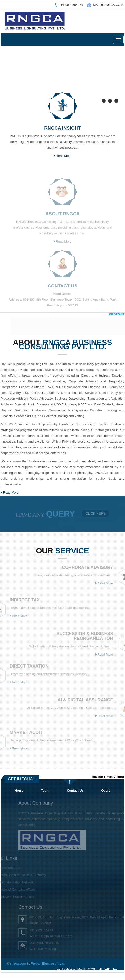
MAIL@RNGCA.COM (108, 5)
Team (45, 791)
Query (106, 791)
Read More (62, 156)
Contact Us (75, 791)
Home (19, 791)
